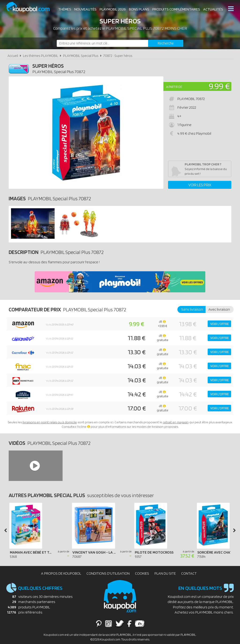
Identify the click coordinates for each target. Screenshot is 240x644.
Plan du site (165, 573)
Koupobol (31, 7)
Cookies (142, 573)
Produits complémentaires (176, 9)
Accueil (13, 56)
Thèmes (65, 9)
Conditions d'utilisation (108, 573)
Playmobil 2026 (113, 9)
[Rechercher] (166, 43)
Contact (189, 573)
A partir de (174, 87)
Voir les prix (200, 185)
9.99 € (219, 86)
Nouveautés (85, 9)
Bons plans (139, 9)
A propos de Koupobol (61, 573)
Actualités (213, 9)
